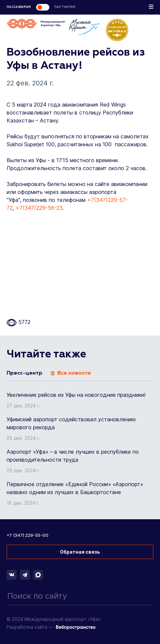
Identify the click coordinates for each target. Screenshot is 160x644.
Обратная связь (80, 552)
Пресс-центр (25, 373)
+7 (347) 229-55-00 (27, 535)
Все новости (71, 373)
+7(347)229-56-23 (39, 208)
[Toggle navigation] (151, 8)
